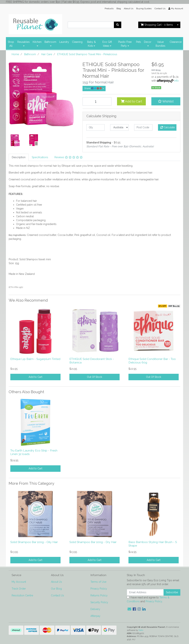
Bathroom (50, 42)
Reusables (24, 42)
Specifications (40, 157)
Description (19, 157)
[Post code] (143, 127)
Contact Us (160, 8)
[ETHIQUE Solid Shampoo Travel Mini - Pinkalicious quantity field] (97, 101)
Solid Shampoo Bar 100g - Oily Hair (34, 542)
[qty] (96, 127)
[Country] (119, 127)
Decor (148, 42)
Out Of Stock (94, 377)
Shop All (11, 44)
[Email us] (129, 609)
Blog (119, 8)
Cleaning (77, 42)
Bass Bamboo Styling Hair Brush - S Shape (153, 544)
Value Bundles (160, 44)
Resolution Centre (22, 595)
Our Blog (56, 589)
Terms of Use (98, 582)
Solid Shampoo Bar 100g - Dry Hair (93, 542)
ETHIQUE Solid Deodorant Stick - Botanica (92, 361)
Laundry (64, 42)
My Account (19, 582)
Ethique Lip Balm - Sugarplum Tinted (35, 359)
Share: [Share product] (93, 88)
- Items (157, 25)
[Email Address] (145, 592)
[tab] (19, 157)
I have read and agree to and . (148, 599)
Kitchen (37, 42)
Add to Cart (131, 101)
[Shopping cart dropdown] (178, 25)
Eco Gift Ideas (107, 44)
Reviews (69, 157)
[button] (166, 101)
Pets (139, 42)
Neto (141, 630)
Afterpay (95, 616)
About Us (129, 8)
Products (109, 8)
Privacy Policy (99, 589)
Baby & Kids (91, 44)
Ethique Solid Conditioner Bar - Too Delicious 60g (152, 361)
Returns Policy (99, 595)
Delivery (95, 609)
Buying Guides (144, 8)
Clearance (176, 42)
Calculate (168, 127)
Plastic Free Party (125, 44)
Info (176, 81)
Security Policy (99, 602)
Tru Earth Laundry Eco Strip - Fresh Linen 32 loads (34, 452)
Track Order (19, 589)
